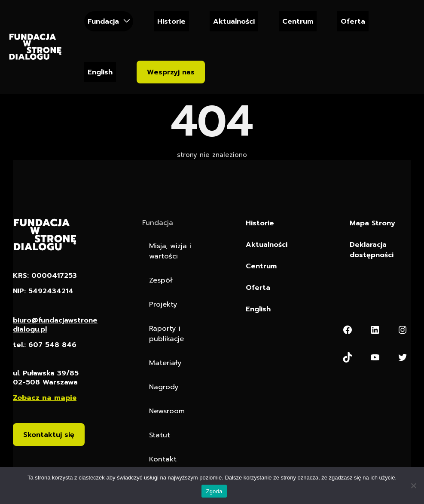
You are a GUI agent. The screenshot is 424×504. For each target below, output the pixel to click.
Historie (171, 21)
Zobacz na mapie (45, 398)
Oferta (353, 21)
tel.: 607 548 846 (45, 345)
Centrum (298, 21)
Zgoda (214, 491)
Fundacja (103, 21)
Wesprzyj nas (171, 72)
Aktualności (234, 21)
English (100, 72)
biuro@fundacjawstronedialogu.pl (55, 325)
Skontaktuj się (49, 435)
